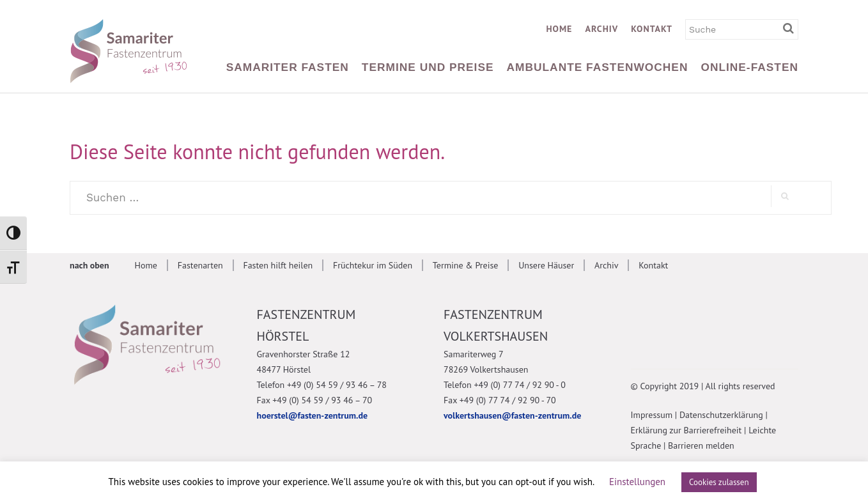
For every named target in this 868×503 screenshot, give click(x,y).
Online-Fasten (749, 67)
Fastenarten (200, 265)
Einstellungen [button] (637, 482)
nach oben (89, 265)
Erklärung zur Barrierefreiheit (686, 430)
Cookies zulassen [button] (719, 482)
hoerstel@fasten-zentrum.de (313, 415)
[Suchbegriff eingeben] (791, 29)
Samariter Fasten (288, 67)
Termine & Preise (466, 265)
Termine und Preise (428, 67)
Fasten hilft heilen (278, 265)
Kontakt (652, 29)
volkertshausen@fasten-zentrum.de (512, 415)
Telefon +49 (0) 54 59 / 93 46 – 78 (322, 385)
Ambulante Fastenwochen (598, 67)
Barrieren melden (701, 445)
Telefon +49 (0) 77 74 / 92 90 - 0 (505, 385)
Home (559, 29)
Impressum (652, 415)
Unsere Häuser (546, 265)
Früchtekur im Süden (373, 265)
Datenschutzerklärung (721, 415)
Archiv (601, 29)
